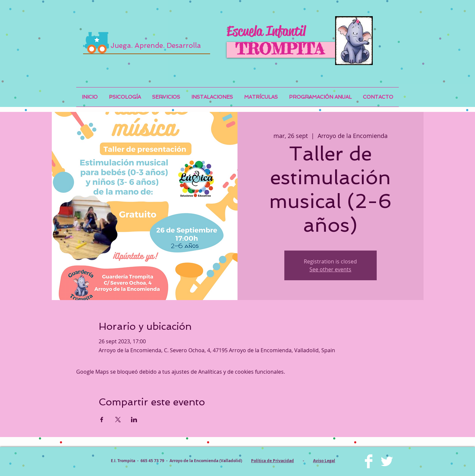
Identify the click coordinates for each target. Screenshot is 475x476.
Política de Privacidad (272, 461)
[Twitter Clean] (387, 461)
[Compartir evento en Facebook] (102, 420)
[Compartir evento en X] (118, 420)
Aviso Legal (324, 461)
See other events (330, 269)
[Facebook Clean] (369, 461)
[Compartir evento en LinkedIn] (134, 420)
